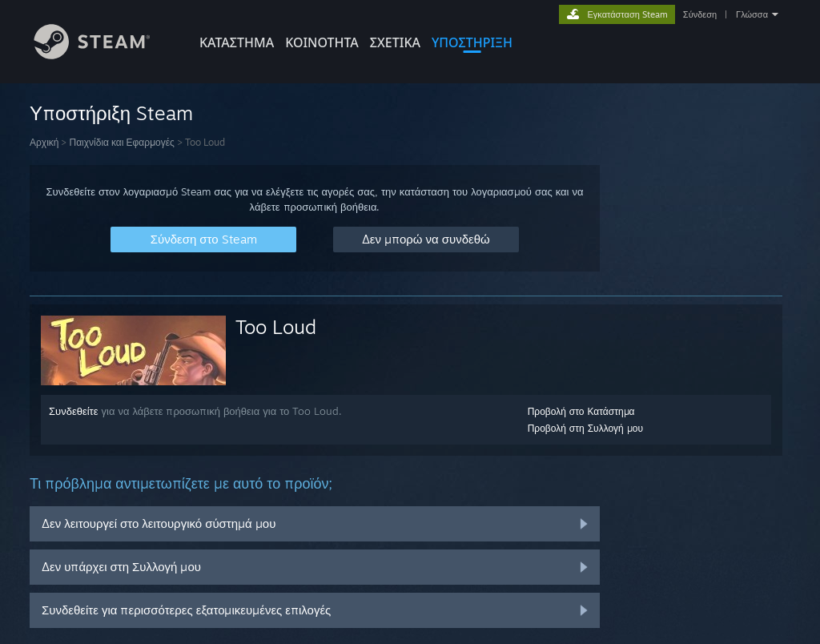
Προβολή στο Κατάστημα (581, 411)
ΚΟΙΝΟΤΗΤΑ (322, 42)
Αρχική (44, 142)
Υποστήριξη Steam (111, 113)
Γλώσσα (752, 14)
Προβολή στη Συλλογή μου (585, 428)
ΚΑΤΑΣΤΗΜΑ (237, 42)
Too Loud (276, 327)
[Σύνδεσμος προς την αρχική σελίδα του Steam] (104, 55)
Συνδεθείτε (74, 411)
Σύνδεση (700, 14)
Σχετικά (395, 42)
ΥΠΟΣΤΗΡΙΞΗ (472, 42)
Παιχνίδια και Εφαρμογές (121, 142)
